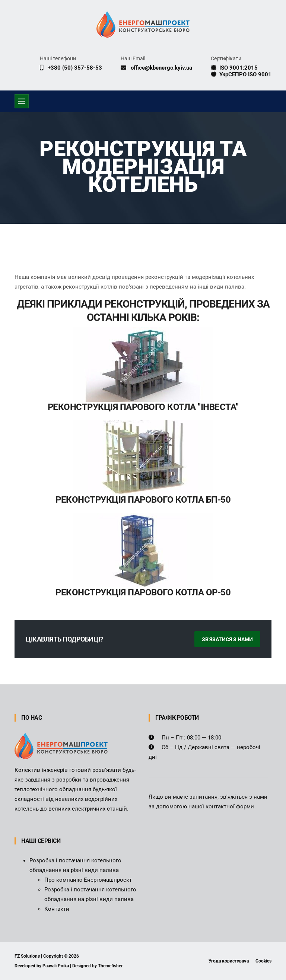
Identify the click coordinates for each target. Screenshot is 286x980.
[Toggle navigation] (22, 101)
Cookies (263, 961)
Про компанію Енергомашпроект (88, 880)
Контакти (57, 909)
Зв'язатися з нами (227, 639)
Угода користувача (229, 961)
